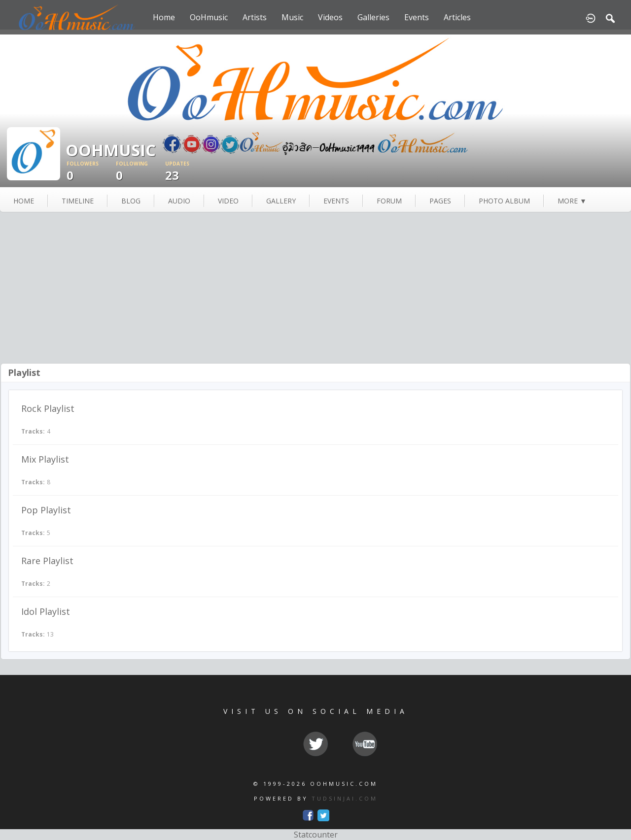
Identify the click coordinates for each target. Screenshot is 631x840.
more (572, 201)
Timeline (78, 201)
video (228, 201)
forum (389, 201)
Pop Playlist (46, 510)
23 (190, 172)
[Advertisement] (315, 289)
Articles (457, 17)
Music (292, 17)
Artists (255, 17)
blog (131, 201)
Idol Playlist (46, 611)
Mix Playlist (45, 459)
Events (417, 17)
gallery (281, 201)
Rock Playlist (48, 408)
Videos (330, 17)
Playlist (24, 372)
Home (164, 17)
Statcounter (316, 835)
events (336, 201)
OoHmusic (209, 17)
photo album (504, 201)
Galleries (373, 17)
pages (440, 201)
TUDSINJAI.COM (345, 798)
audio (179, 201)
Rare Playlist (47, 561)
